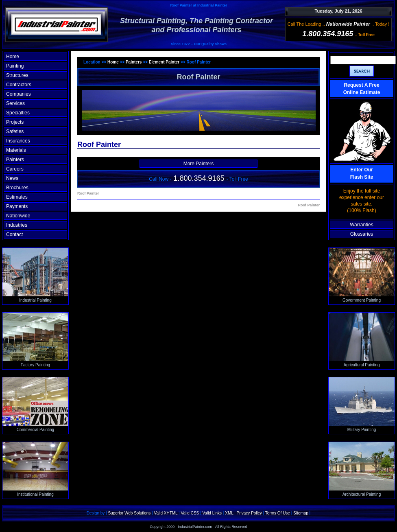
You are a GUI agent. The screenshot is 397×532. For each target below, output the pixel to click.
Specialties (18, 113)
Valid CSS (190, 513)
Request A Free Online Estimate (362, 89)
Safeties (15, 131)
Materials (16, 150)
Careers (15, 169)
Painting (15, 66)
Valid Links (212, 513)
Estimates (17, 197)
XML (229, 513)
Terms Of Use (278, 513)
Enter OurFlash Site (362, 173)
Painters (15, 160)
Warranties (362, 225)
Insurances (18, 141)
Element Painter (164, 62)
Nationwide (18, 216)
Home (13, 57)
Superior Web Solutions (129, 513)
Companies (19, 94)
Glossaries (362, 234)
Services (15, 103)
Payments (17, 206)
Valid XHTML (166, 513)
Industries (17, 225)
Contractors (19, 85)
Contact (14, 234)
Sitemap (301, 513)
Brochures (17, 188)
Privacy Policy (249, 513)
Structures (17, 75)
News (12, 178)
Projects (15, 122)
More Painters (199, 164)
